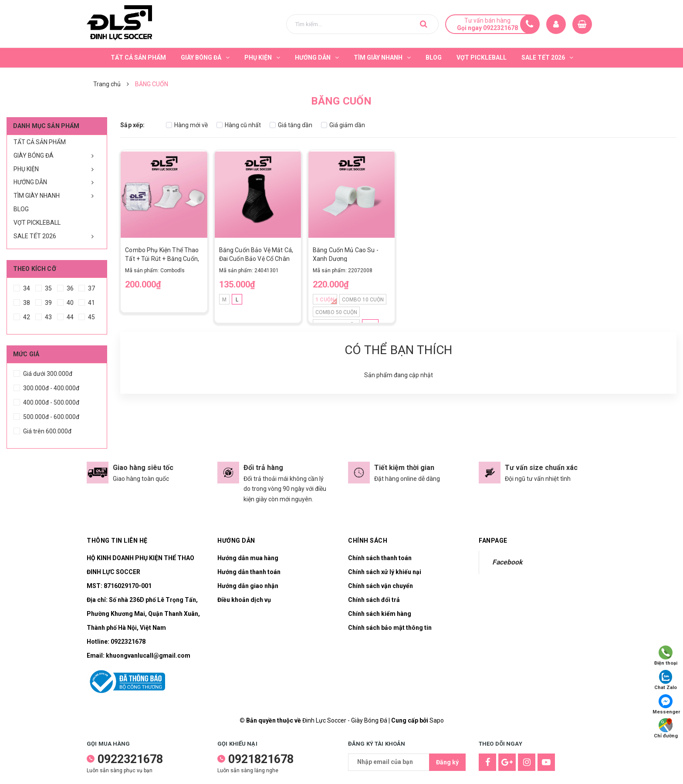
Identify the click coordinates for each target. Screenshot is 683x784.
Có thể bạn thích (398, 350)
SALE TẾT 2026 (35, 236)
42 (22, 316)
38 (22, 301)
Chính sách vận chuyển (380, 586)
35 (44, 287)
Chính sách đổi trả (374, 600)
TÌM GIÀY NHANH (37, 196)
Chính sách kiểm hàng (380, 614)
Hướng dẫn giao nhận (248, 586)
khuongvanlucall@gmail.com (148, 656)
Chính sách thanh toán (380, 558)
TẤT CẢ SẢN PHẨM (40, 142)
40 (65, 301)
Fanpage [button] (493, 541)
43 (44, 316)
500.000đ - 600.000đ (46, 416)
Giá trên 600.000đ (42, 430)
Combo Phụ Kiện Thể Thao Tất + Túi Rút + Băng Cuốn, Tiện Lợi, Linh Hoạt (162, 259)
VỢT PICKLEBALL (37, 223)
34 (22, 287)
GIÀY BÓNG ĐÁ (34, 155)
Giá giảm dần (343, 125)
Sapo (437, 720)
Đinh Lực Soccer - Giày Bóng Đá (345, 720)
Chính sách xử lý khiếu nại (385, 572)
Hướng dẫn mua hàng (248, 558)
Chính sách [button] (368, 541)
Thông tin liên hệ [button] (117, 541)
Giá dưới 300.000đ (43, 372)
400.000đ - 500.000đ (46, 401)
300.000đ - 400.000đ (46, 387)
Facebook (507, 562)
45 (87, 316)
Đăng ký (447, 762)
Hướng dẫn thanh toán (249, 572)
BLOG (21, 209)
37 (87, 287)
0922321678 (128, 642)
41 (87, 301)
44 (65, 316)
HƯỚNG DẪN (30, 182)
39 (44, 301)
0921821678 (261, 759)
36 (65, 287)
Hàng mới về (187, 125)
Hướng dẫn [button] (236, 541)
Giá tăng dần (291, 125)
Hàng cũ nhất (239, 125)
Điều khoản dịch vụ (244, 600)
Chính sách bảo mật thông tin (390, 628)
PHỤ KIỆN (26, 169)
